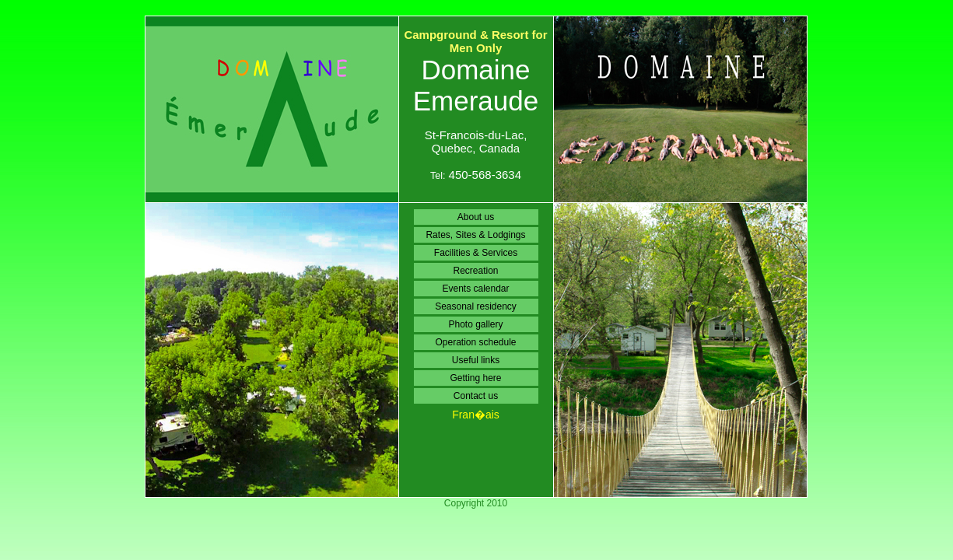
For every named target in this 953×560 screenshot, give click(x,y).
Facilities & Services (476, 253)
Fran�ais (476, 415)
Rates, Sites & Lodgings (475, 235)
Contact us (476, 396)
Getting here (475, 378)
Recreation (475, 271)
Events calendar (475, 289)
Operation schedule (475, 342)
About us (476, 217)
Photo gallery (475, 324)
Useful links (476, 360)
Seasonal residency (476, 306)
